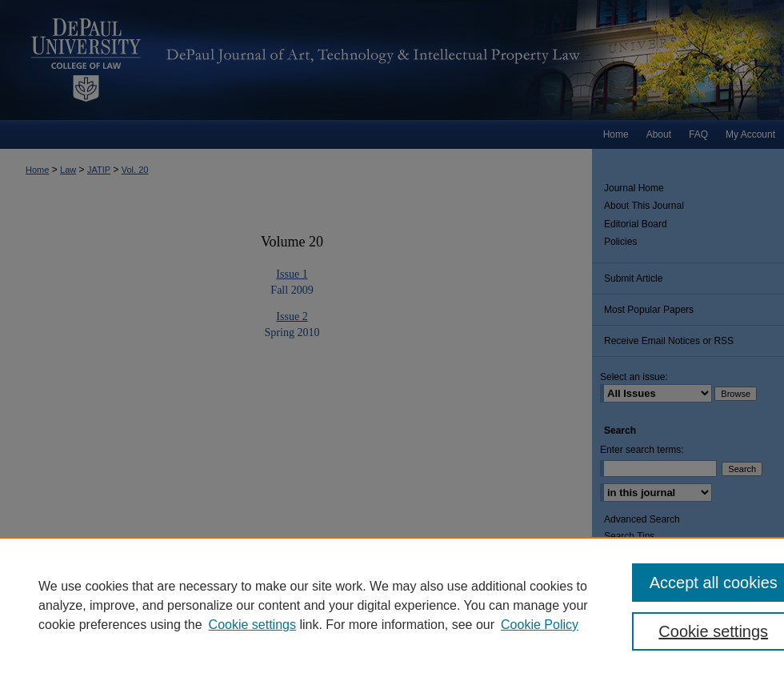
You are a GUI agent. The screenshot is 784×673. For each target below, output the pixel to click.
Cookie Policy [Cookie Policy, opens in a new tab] (540, 625)
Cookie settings (252, 625)
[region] (392, 605)
